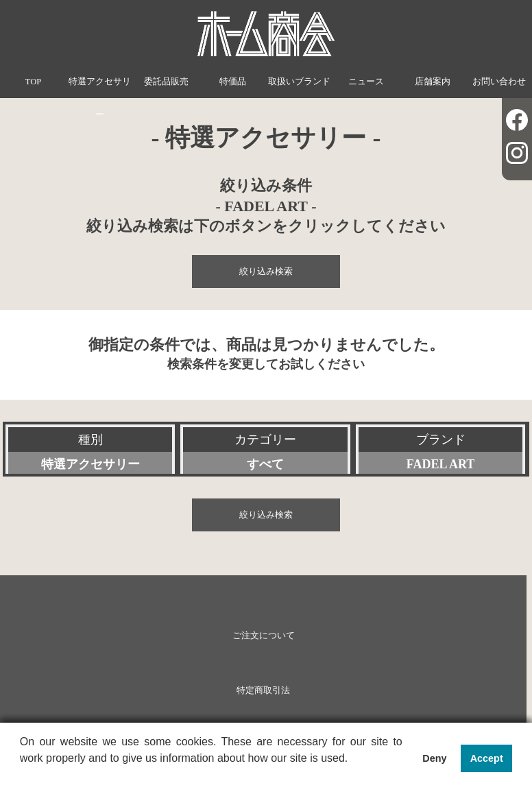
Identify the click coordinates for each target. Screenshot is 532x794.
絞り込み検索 (266, 272)
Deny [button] (434, 758)
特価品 (233, 82)
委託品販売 (166, 82)
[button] (22, 776)
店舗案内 (433, 82)
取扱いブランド (299, 82)
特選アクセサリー (100, 98)
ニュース (366, 82)
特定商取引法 (263, 690)
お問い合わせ (499, 82)
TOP (33, 82)
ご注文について (264, 636)
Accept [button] (487, 758)
